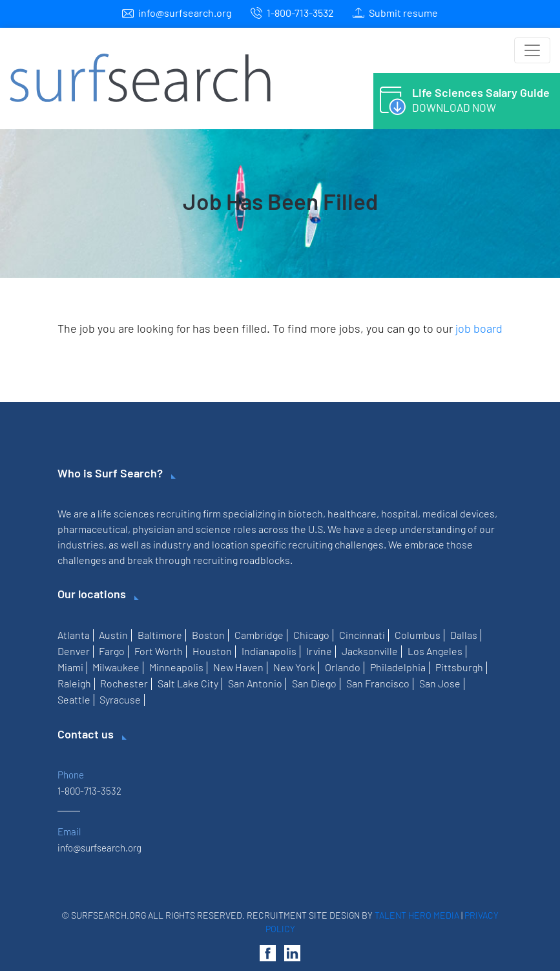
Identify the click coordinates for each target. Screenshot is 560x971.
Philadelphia (398, 667)
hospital (399, 513)
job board (479, 328)
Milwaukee (116, 667)
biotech (306, 513)
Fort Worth (159, 651)
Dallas (464, 635)
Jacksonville (370, 651)
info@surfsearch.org (185, 13)
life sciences (126, 513)
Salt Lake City (188, 683)
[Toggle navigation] (532, 50)
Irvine (319, 651)
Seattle (74, 699)
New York (294, 667)
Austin (113, 635)
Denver (74, 651)
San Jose (440, 683)
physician (154, 529)
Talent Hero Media (417, 915)
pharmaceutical (93, 529)
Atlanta (74, 635)
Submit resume (403, 13)
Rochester (124, 683)
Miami (70, 667)
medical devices (459, 513)
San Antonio (255, 683)
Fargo (112, 651)
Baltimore (160, 635)
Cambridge (259, 635)
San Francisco (378, 683)
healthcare (352, 513)
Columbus (418, 635)
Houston (212, 651)
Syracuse (120, 699)
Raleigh (74, 683)
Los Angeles (435, 651)
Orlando (343, 667)
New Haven (238, 667)
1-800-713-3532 (300, 13)
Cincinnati (362, 635)
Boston (208, 635)
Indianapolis (269, 651)
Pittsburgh (459, 667)
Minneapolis (176, 667)
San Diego (314, 683)
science (213, 529)
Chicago (311, 635)
